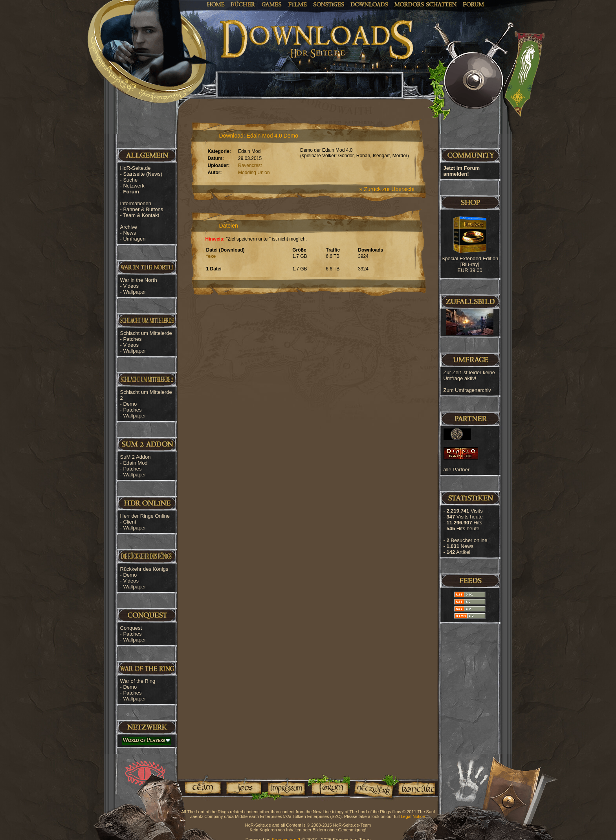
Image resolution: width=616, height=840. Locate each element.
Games (272, 4)
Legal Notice (413, 816)
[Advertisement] (577, 252)
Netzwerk (134, 186)
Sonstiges (329, 4)
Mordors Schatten (425, 4)
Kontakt (416, 788)
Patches (132, 339)
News (129, 233)
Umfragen (134, 239)
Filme (298, 4)
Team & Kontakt (141, 215)
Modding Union (254, 173)
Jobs (243, 788)
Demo (130, 404)
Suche (130, 180)
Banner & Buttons (143, 209)
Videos (131, 286)
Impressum (286, 788)
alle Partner (456, 470)
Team (200, 788)
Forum (474, 4)
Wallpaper (134, 292)
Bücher (243, 4)
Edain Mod (135, 463)
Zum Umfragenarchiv (467, 390)
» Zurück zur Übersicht (387, 189)
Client (129, 522)
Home (216, 4)
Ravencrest (250, 165)
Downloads (369, 4)
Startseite (143, 174)
